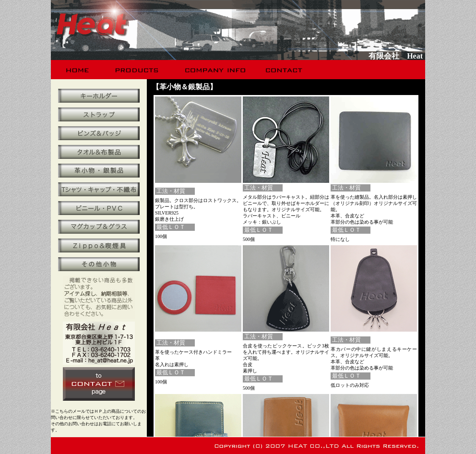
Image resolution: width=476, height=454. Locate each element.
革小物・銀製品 (99, 171)
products (138, 70)
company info (214, 70)
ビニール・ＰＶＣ (99, 208)
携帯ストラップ (99, 114)
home (78, 70)
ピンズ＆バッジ (99, 133)
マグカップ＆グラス (99, 227)
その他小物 (99, 264)
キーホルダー (99, 96)
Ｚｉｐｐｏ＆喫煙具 (99, 245)
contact (285, 70)
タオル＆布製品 (99, 152)
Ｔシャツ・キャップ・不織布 (99, 189)
